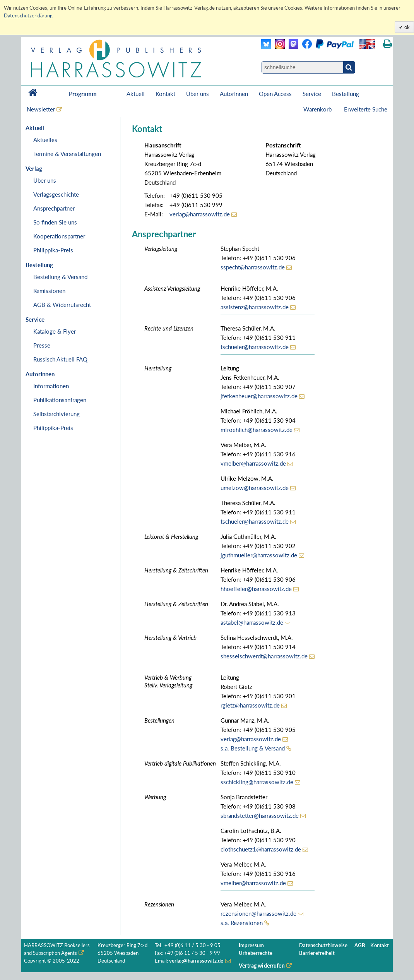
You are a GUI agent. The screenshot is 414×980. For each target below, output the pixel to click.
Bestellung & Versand (60, 277)
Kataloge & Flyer (55, 331)
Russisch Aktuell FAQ (60, 359)
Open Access (275, 94)
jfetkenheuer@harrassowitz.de (259, 396)
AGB (360, 945)
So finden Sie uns (55, 222)
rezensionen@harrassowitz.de (258, 913)
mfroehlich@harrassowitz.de (257, 430)
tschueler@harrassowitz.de (255, 347)
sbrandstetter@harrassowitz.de (260, 816)
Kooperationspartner (59, 236)
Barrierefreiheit (317, 953)
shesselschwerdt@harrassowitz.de (264, 656)
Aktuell (136, 94)
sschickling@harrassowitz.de (257, 782)
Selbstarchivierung (56, 414)
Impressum (251, 945)
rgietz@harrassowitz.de (250, 705)
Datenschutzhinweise (323, 945)
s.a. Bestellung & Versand (253, 748)
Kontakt (165, 94)
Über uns (198, 94)
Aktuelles (45, 140)
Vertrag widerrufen (262, 965)
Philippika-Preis (53, 250)
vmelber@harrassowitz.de (253, 463)
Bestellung (346, 94)
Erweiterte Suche (366, 109)
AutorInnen (234, 94)
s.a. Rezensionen (242, 923)
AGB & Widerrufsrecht (62, 305)
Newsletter (41, 109)
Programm (83, 94)
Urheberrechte (256, 953)
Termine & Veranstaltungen (67, 154)
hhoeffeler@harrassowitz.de (256, 589)
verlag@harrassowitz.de (200, 214)
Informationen (51, 386)
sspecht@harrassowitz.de (253, 267)
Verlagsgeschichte (56, 194)
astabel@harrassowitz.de (252, 622)
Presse (42, 345)
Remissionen (49, 291)
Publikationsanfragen (60, 400)
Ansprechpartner (54, 208)
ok (406, 27)
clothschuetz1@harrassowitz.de (261, 849)
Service (312, 94)
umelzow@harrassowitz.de (255, 488)
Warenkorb (318, 109)
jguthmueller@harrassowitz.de (259, 555)
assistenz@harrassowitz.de (255, 307)
